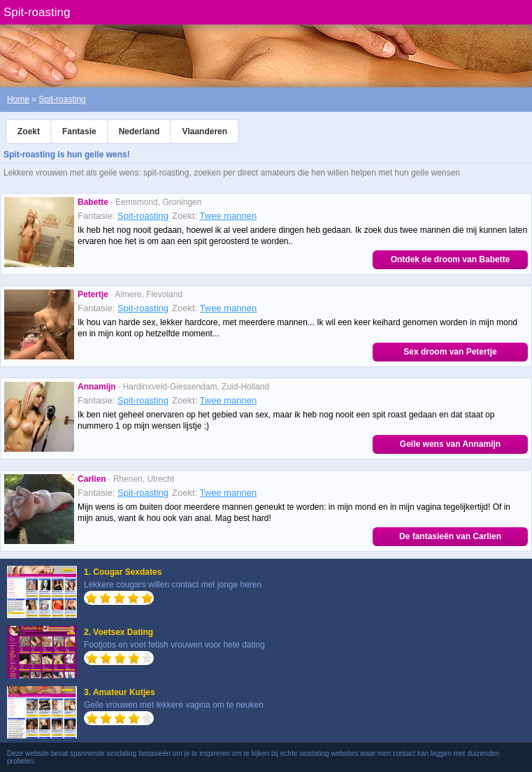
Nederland (139, 131)
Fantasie (79, 131)
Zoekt (29, 131)
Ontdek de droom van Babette (451, 259)
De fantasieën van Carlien (450, 536)
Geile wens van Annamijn (450, 444)
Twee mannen (229, 216)
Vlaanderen (204, 131)
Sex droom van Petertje (450, 352)
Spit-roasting (62, 99)
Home (18, 99)
